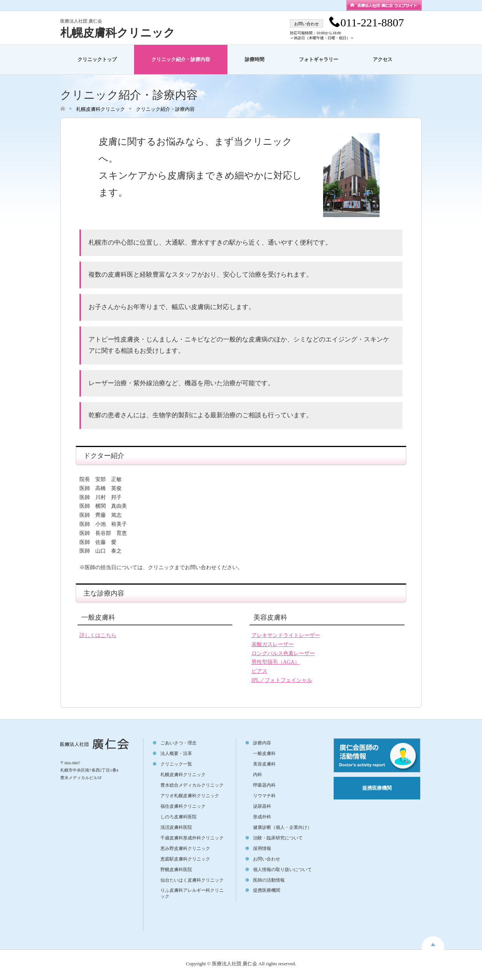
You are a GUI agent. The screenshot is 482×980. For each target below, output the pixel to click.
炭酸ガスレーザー (273, 644)
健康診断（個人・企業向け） (282, 827)
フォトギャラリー (319, 59)
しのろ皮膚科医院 (178, 817)
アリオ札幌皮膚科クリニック (190, 796)
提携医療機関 (267, 890)
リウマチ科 (264, 796)
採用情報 (262, 848)
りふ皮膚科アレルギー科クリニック (192, 893)
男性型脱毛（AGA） (276, 662)
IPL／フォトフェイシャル (282, 680)
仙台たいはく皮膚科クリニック (192, 880)
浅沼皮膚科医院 (176, 827)
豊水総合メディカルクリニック (192, 785)
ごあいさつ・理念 (178, 743)
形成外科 (262, 817)
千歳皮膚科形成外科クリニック (192, 838)
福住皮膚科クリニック (183, 806)
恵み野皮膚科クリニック (185, 848)
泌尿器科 (262, 806)
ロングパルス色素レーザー (283, 653)
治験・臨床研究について (278, 838)
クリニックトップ (97, 59)
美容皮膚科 (264, 764)
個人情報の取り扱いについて (282, 870)
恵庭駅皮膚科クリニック (185, 859)
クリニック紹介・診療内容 (181, 59)
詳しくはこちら (98, 635)
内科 (258, 775)
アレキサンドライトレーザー (286, 635)
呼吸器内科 (264, 785)
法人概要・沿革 (176, 753)
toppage (433, 943)
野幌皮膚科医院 (176, 870)
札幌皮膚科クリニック (118, 33)
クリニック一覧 (176, 764)
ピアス (259, 671)
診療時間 (255, 59)
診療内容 (262, 743)
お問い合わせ (267, 859)
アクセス (383, 59)
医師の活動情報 (269, 880)
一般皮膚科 (264, 753)
